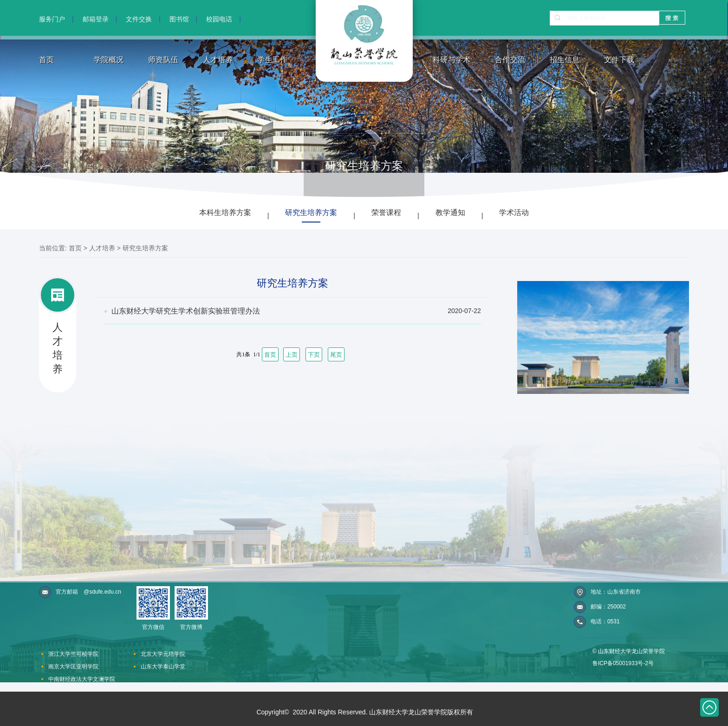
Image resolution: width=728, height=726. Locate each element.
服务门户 (52, 19)
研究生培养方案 (311, 213)
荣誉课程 (386, 213)
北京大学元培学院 (163, 654)
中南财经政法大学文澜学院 (82, 679)
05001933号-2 (630, 663)
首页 (47, 60)
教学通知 (450, 213)
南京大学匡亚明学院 (73, 667)
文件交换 (139, 19)
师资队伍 (163, 60)
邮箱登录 (96, 19)
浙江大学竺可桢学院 (73, 654)
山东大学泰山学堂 (163, 667)
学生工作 (272, 60)
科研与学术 (452, 60)
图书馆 (179, 19)
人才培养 (218, 60)
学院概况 (109, 60)
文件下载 (619, 60)
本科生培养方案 (225, 213)
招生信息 (565, 60)
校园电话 (219, 19)
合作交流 (510, 60)
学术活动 (514, 213)
